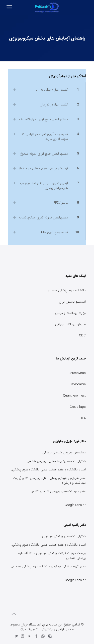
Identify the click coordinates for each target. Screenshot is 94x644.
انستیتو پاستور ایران (72, 302)
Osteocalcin (78, 384)
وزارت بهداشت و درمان (70, 313)
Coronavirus (77, 373)
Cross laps (78, 407)
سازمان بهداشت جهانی (70, 324)
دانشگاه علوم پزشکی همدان (67, 290)
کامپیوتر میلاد (29, 629)
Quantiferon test (74, 396)
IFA (83, 418)
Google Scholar (75, 505)
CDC (82, 336)
